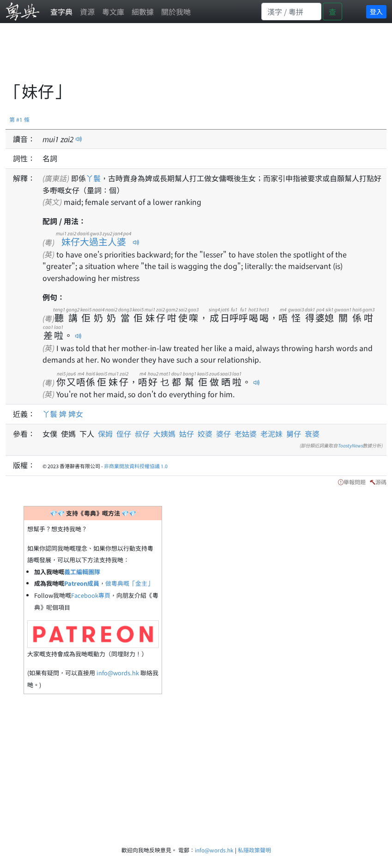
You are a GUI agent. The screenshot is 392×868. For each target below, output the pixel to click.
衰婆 (312, 434)
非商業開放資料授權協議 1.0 (136, 466)
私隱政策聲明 (254, 850)
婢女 (76, 414)
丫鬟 (93, 178)
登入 (376, 12)
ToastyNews (350, 445)
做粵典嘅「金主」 (129, 583)
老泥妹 (271, 434)
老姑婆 (246, 434)
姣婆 (205, 434)
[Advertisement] (174, 58)
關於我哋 (176, 12)
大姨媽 (164, 434)
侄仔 (124, 434)
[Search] (291, 12)
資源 (87, 12)
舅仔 (294, 434)
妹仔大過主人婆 (93, 241)
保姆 (107, 434)
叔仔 (142, 434)
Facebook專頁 (91, 595)
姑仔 (187, 434)
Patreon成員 (82, 583)
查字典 (61, 12)
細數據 (143, 12)
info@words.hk (118, 673)
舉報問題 (355, 482)
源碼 (381, 482)
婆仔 (223, 434)
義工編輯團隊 (82, 572)
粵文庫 (113, 12)
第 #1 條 (19, 119)
